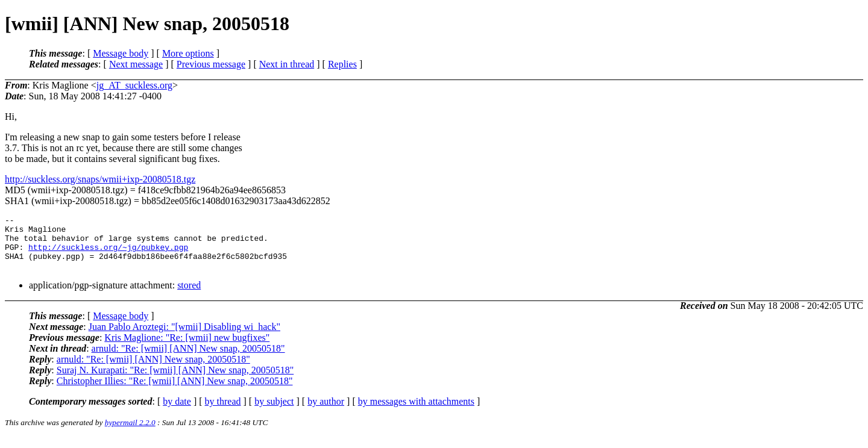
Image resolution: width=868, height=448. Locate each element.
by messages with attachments (416, 412)
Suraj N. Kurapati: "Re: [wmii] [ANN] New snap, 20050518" (175, 381)
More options (188, 53)
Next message (136, 64)
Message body (121, 53)
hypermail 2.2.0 (130, 433)
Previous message (211, 64)
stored (189, 296)
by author (326, 412)
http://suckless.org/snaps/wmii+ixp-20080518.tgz (100, 179)
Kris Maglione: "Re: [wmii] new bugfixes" (187, 348)
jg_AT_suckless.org (134, 85)
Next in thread (287, 64)
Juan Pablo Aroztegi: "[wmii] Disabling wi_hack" (184, 338)
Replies (342, 64)
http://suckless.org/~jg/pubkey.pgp (108, 254)
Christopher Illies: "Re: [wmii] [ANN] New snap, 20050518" (175, 392)
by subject (274, 412)
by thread (223, 412)
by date (177, 412)
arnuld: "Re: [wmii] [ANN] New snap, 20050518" (188, 359)
